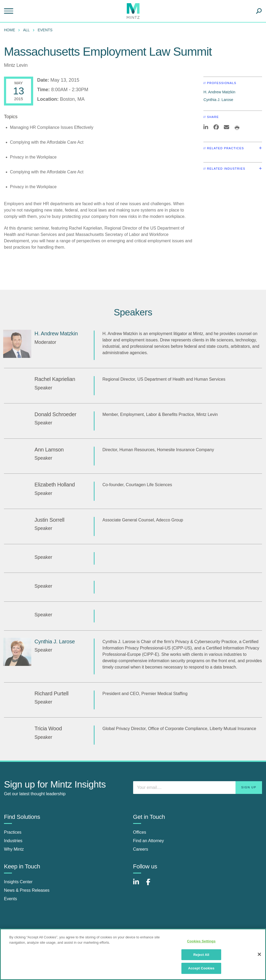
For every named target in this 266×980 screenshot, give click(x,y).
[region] (133, 954)
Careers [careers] (141, 849)
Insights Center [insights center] (18, 882)
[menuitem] (11, 30)
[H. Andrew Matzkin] (17, 344)
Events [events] (10, 899)
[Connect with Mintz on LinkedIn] (138, 885)
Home (10, 30)
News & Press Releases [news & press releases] (27, 890)
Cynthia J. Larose (218, 100)
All (26, 30)
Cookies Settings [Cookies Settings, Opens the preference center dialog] (201, 941)
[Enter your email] (198, 788)
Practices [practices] (13, 832)
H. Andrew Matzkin (219, 92)
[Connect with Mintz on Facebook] (151, 885)
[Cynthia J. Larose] (17, 652)
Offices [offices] (140, 832)
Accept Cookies (201, 968)
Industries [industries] (13, 841)
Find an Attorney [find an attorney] (149, 841)
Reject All (201, 955)
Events (45, 30)
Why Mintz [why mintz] (14, 849)
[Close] (259, 954)
